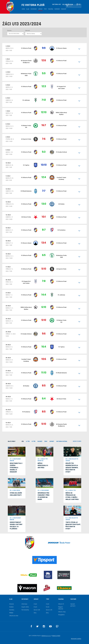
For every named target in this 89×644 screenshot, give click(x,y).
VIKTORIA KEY (57, 4)
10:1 (44, 217)
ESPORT (52, 441)
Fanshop (64, 9)
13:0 (44, 204)
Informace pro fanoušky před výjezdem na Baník (44, 496)
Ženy (46, 441)
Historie (11, 604)
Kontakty (12, 610)
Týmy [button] (45, 9)
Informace (24, 604)
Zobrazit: (28, 31)
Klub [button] (28, 9)
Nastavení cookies (76, 639)
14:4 (44, 295)
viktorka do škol (62, 441)
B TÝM (34, 441)
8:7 (44, 230)
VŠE (23, 441)
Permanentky (25, 610)
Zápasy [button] (40, 9)
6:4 (44, 398)
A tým (35, 604)
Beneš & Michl (56, 636)
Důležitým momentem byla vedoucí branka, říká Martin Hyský (72, 468)
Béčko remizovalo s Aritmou (43, 465)
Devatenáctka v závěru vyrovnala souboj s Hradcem (16, 468)
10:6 (44, 359)
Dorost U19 (37, 610)
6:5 (44, 255)
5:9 (44, 73)
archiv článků (77, 441)
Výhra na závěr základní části (16, 494)
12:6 (44, 60)
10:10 (44, 165)
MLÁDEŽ (40, 441)
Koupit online (25, 607)
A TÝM (28, 441)
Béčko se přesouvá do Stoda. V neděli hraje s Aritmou (72, 496)
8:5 (44, 386)
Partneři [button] (57, 9)
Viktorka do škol (14, 616)
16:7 (44, 125)
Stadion (11, 607)
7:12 (44, 100)
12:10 (44, 112)
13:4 (44, 243)
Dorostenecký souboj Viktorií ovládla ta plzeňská (16, 525)
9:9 (44, 48)
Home (23, 9)
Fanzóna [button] (51, 9)
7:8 (44, 281)
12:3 (44, 86)
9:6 (44, 334)
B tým (35, 607)
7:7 (44, 191)
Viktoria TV (61, 604)
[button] (77, 49)
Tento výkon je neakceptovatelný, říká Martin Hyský (73, 525)
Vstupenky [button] (34, 9)
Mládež (11, 613)
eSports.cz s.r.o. (46, 636)
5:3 (44, 152)
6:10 (44, 307)
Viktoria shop (62, 612)
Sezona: (9, 31)
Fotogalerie (61, 615)
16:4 (44, 347)
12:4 (44, 177)
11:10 (44, 373)
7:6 (44, 139)
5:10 (44, 269)
